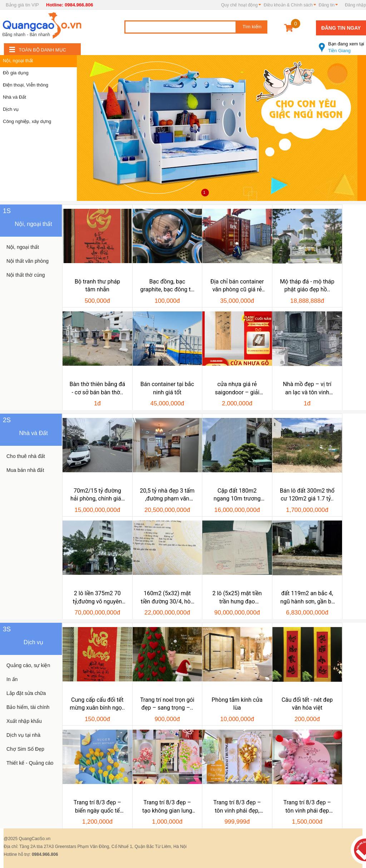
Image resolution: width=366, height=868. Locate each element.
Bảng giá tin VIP (22, 5)
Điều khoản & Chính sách (288, 5)
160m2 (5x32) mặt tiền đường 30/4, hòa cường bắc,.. (167, 598)
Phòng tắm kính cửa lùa (237, 704)
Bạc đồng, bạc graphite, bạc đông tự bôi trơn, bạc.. (167, 286)
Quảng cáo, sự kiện (28, 665)
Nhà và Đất (14, 97)
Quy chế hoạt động (239, 5)
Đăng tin (327, 5)
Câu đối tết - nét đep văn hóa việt (307, 704)
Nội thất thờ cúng (26, 275)
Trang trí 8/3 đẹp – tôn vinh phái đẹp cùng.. (307, 807)
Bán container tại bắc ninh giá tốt (167, 388)
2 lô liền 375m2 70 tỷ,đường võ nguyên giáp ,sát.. (97, 598)
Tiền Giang (342, 44)
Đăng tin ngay (341, 28)
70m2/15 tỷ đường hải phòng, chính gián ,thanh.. (97, 495)
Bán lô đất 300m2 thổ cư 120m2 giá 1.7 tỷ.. (307, 495)
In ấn (12, 679)
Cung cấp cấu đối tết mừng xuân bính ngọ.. (97, 704)
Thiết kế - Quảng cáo (30, 763)
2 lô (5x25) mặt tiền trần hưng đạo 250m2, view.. (237, 598)
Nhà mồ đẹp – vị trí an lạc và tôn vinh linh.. (307, 389)
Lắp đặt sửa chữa (26, 693)
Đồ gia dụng (16, 73)
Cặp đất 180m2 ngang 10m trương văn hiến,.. (237, 495)
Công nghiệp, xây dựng (27, 121)
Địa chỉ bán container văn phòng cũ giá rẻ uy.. (237, 286)
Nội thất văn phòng (28, 261)
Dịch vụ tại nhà (23, 735)
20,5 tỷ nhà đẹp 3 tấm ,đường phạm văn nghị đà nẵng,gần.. (167, 495)
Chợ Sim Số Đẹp (25, 749)
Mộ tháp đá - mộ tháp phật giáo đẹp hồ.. (307, 285)
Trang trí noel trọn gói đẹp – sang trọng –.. (167, 704)
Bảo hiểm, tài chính (28, 707)
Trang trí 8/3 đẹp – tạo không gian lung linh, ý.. (167, 807)
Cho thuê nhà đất (26, 456)
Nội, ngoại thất (18, 61)
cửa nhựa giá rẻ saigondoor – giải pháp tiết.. (237, 389)
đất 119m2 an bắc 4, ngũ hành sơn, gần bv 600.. (307, 598)
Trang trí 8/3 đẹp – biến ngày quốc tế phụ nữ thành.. (97, 807)
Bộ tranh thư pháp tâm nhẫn (97, 285)
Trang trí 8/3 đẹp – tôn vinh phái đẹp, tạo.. (237, 807)
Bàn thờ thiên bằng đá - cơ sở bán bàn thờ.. (98, 388)
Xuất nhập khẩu (24, 721)
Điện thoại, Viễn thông (26, 85)
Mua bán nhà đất (25, 470)
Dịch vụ (11, 109)
